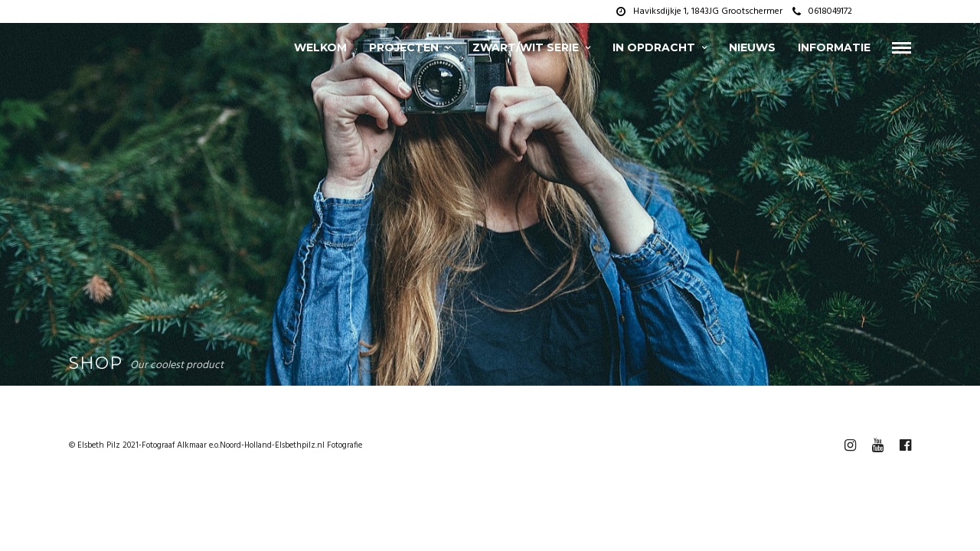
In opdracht (654, 47)
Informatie (834, 47)
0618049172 (822, 11)
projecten (404, 47)
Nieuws (752, 47)
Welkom (320, 47)
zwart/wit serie (526, 47)
